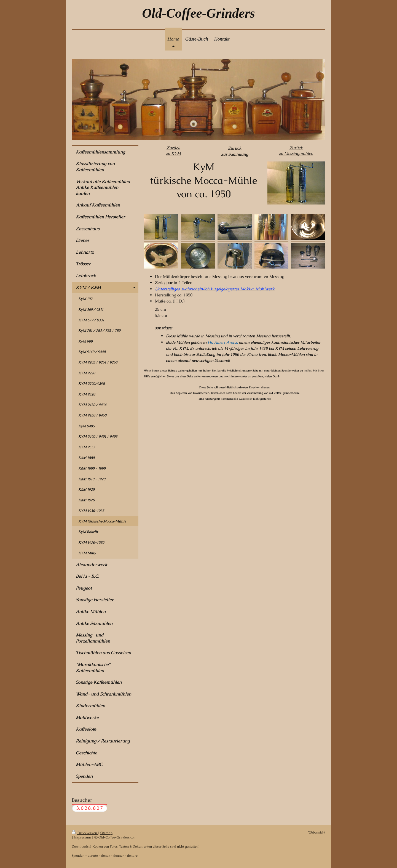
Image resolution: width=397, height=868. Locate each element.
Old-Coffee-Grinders (198, 13)
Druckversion (85, 833)
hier (219, 371)
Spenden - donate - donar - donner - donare (105, 855)
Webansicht (317, 832)
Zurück (173, 148)
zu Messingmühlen (296, 153)
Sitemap (106, 833)
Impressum (83, 837)
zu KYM (173, 153)
